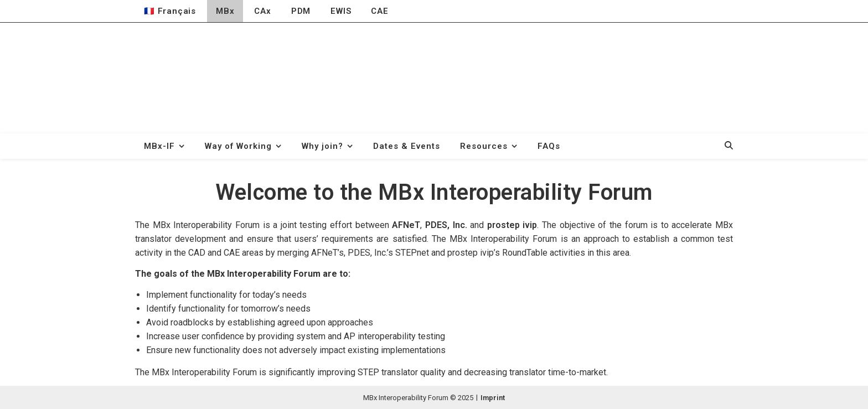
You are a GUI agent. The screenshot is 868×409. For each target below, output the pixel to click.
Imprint (493, 398)
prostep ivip (512, 225)
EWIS (341, 11)
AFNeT (406, 225)
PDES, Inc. (446, 225)
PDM (301, 11)
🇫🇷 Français (170, 11)
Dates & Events (407, 146)
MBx (225, 11)
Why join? (322, 146)
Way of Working (238, 146)
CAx (262, 11)
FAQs (549, 146)
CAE (379, 11)
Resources (484, 146)
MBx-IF (159, 146)
